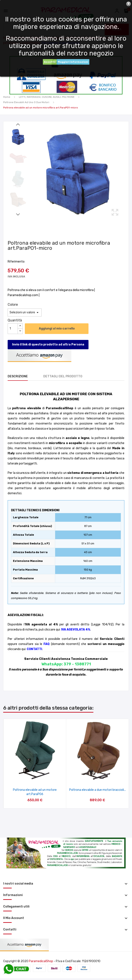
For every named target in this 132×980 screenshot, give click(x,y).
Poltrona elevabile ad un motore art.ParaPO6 (35, 792)
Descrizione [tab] (18, 376)
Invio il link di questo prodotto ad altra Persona (48, 344)
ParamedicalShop (41, 961)
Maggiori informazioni (73, 62)
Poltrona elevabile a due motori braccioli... (98, 790)
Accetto (50, 62)
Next (18, 214)
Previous (18, 125)
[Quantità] (13, 329)
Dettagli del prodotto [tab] (63, 376)
